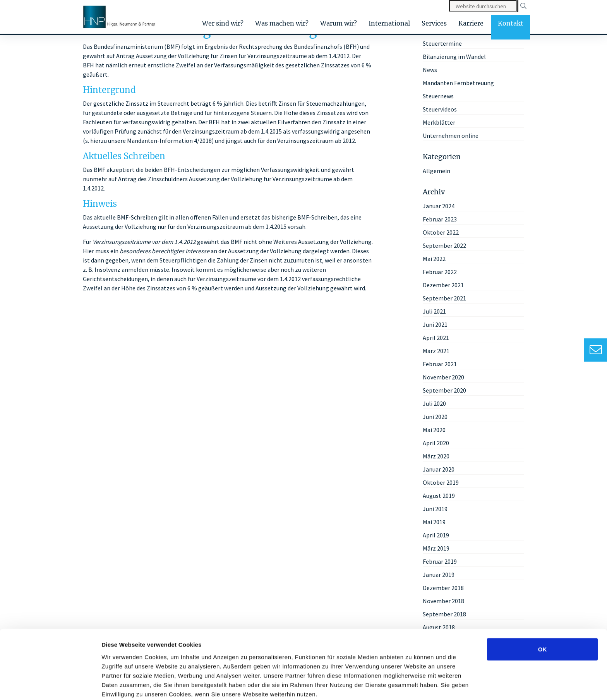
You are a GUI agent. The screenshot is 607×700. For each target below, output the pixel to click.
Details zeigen (412, 685)
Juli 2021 (434, 311)
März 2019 (436, 548)
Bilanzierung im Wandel (454, 57)
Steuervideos (440, 109)
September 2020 (444, 390)
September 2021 (444, 298)
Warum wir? (339, 23)
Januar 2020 (439, 469)
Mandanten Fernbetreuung (458, 83)
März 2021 (436, 351)
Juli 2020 (434, 403)
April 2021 (436, 338)
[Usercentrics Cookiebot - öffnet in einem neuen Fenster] (50, 685)
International (389, 23)
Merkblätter (439, 122)
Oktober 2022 (441, 232)
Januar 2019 (439, 575)
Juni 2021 (435, 324)
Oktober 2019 (441, 482)
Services (434, 23)
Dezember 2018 (443, 588)
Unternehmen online (451, 136)
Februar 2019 (440, 561)
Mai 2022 (434, 259)
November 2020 (443, 377)
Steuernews (438, 96)
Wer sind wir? (223, 23)
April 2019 (436, 535)
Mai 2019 (434, 522)
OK (543, 615)
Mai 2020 (434, 430)
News (430, 70)
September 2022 (444, 245)
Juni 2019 (435, 509)
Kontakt (511, 23)
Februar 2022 (440, 272)
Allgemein (436, 171)
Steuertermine (442, 43)
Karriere (471, 23)
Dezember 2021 (443, 285)
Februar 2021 (440, 364)
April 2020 (436, 443)
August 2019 (439, 496)
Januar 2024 (439, 206)
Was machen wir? (282, 23)
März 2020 (436, 456)
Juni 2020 (435, 417)
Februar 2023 (440, 219)
